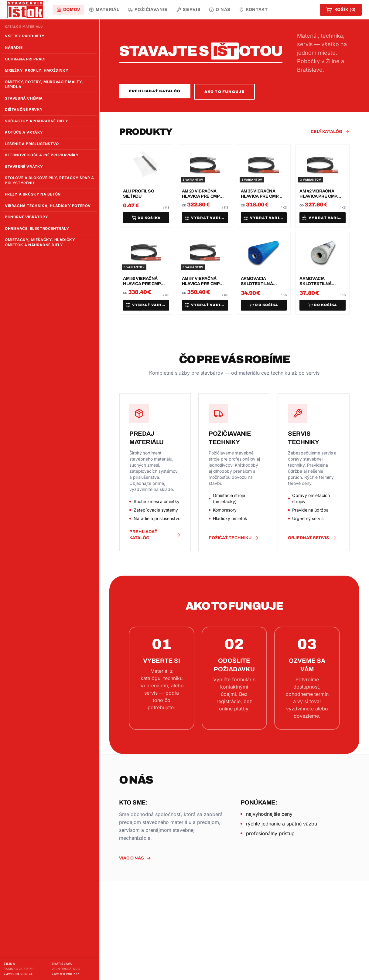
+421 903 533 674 (18, 974)
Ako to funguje (225, 92)
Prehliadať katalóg (155, 91)
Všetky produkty (25, 36)
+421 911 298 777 (65, 974)
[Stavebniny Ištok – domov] (25, 10)
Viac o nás (135, 858)
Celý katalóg (330, 132)
